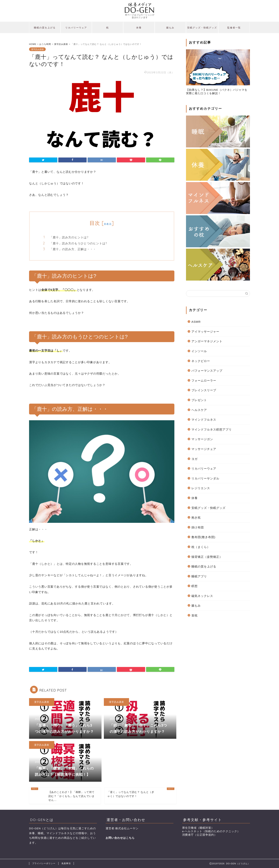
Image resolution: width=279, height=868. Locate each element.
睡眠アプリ (199, 576)
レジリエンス (201, 488)
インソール (199, 351)
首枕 (195, 615)
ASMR (196, 322)
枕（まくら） (201, 547)
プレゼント (199, 400)
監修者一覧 (234, 28)
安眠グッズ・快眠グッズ (202, 28)
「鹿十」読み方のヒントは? (69, 237)
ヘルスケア (199, 410)
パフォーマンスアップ (207, 371)
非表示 (108, 224)
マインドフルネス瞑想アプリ (212, 429)
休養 (139, 28)
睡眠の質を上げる (45, 28)
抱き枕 (196, 517)
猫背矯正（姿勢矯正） (207, 557)
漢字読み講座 (37, 49)
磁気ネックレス (202, 596)
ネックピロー (201, 361)
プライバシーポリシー (44, 863)
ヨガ (195, 459)
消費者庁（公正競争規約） (200, 835)
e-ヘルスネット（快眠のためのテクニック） (211, 831)
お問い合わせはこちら (120, 838)
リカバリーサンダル (205, 478)
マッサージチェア (204, 449)
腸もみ (170, 28)
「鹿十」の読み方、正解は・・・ (73, 249)
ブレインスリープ (204, 390)
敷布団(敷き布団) (203, 537)
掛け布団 (198, 527)
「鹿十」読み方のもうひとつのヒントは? (78, 243)
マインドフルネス (204, 420)
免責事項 (66, 863)
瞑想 (195, 586)
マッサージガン (202, 439)
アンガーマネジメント (207, 341)
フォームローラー (204, 380)
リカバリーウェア (76, 28)
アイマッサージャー (205, 332)
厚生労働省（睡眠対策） (198, 828)
